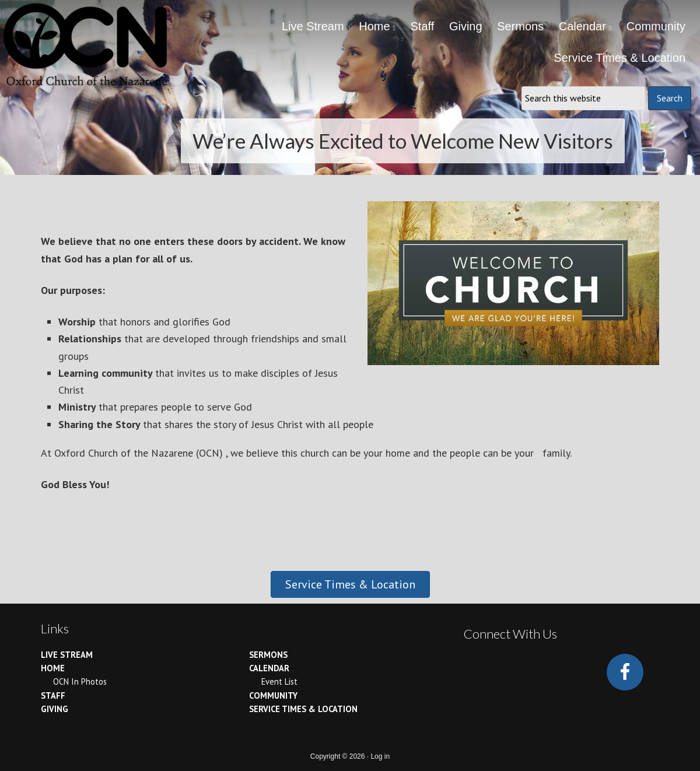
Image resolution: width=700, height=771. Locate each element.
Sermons (268, 655)
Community (273, 695)
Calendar (269, 668)
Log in (380, 756)
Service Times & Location (303, 709)
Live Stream (67, 655)
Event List (279, 681)
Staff (53, 695)
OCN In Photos (80, 681)
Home (53, 668)
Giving (55, 709)
